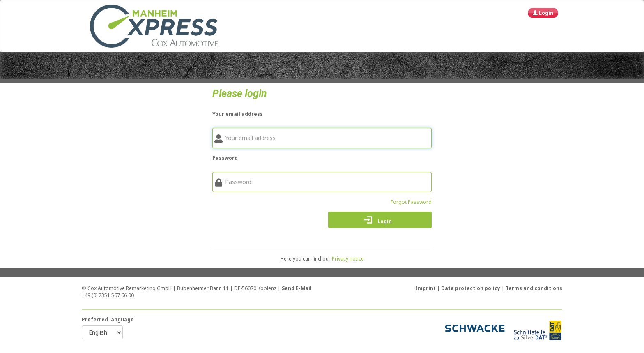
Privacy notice (348, 259)
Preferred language (108, 320)
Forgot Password (411, 202)
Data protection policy (471, 288)
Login (543, 13)
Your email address (238, 114)
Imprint (426, 288)
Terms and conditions (534, 288)
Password (225, 158)
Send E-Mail (297, 288)
